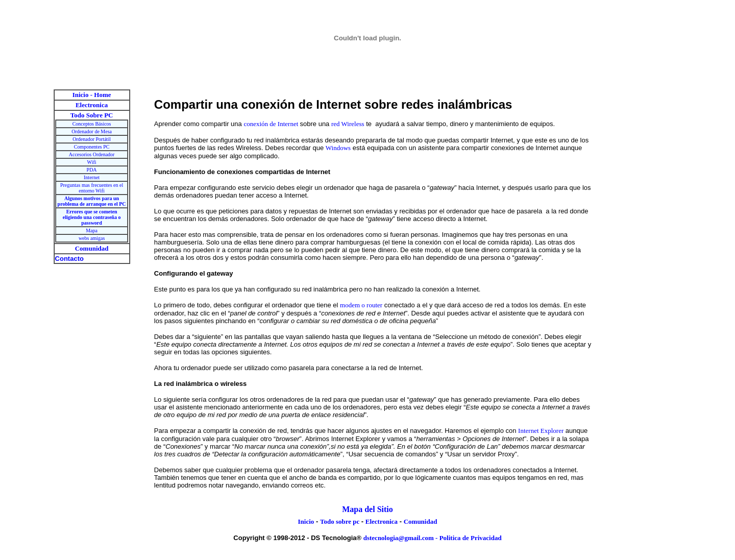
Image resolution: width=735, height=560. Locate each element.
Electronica (382, 521)
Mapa (92, 230)
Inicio (306, 521)
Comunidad (421, 521)
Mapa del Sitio (367, 509)
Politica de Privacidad (471, 538)
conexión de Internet (272, 124)
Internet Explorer (541, 431)
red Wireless (348, 124)
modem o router (361, 305)
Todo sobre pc (340, 521)
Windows (338, 148)
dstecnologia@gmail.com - (401, 538)
